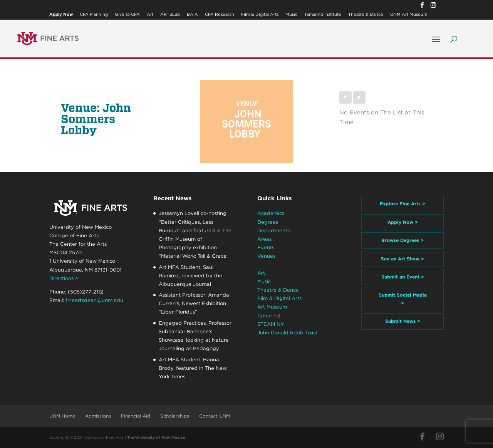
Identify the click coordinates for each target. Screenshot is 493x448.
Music (291, 15)
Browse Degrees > (402, 240)
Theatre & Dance (366, 15)
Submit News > (403, 321)
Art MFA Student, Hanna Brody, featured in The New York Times (193, 368)
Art (150, 15)
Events (266, 247)
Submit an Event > (403, 277)
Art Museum (272, 307)
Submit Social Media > (403, 299)
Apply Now (61, 15)
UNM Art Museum (409, 15)
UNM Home (62, 416)
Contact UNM (215, 416)
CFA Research (220, 15)
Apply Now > (403, 222)
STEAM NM (271, 324)
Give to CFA (127, 15)
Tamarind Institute (323, 15)
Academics (271, 213)
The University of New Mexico (156, 437)
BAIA (192, 15)
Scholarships (175, 416)
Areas (264, 239)
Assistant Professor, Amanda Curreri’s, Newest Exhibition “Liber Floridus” (194, 303)
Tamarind (269, 316)
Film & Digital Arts (260, 15)
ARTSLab (170, 15)
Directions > (64, 278)
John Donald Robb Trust (287, 333)
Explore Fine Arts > (402, 204)
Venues (266, 256)
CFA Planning (94, 15)
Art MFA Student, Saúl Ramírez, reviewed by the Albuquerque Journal (190, 276)
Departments (273, 231)
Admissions (98, 416)
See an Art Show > (402, 259)
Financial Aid (136, 416)
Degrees (268, 222)
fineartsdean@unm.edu (94, 300)
